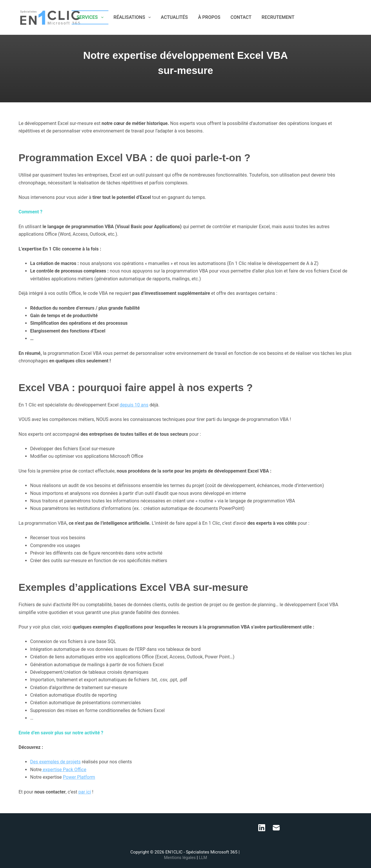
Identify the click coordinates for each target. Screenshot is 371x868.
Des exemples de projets (55, 762)
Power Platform (79, 777)
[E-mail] (350, 18)
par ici (84, 792)
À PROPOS (209, 17)
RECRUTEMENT (278, 17)
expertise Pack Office (64, 770)
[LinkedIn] (342, 18)
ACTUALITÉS (174, 17)
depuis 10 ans (134, 405)
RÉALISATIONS (133, 17)
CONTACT (241, 17)
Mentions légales (180, 858)
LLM (204, 858)
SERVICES (91, 17)
